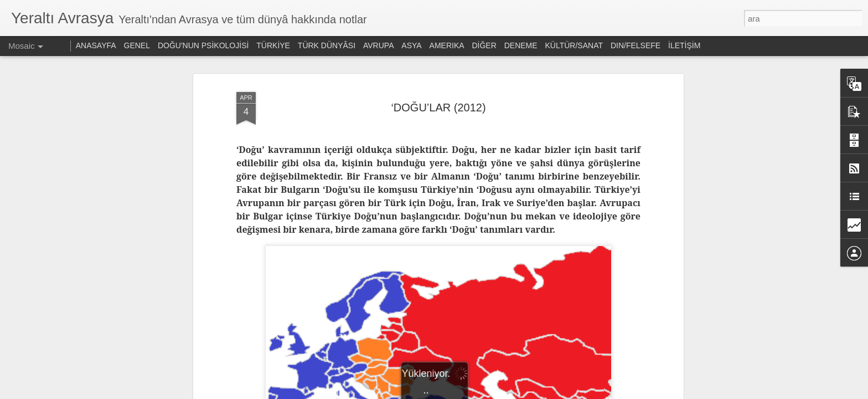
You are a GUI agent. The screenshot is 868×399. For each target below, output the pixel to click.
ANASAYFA (96, 45)
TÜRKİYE (273, 45)
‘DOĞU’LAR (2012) (438, 108)
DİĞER (484, 45)
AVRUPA (379, 45)
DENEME (521, 45)
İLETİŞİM (684, 45)
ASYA (411, 45)
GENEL (137, 45)
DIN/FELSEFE (635, 45)
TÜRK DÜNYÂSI (327, 45)
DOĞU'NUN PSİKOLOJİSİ (203, 45)
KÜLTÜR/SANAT (574, 45)
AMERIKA (447, 45)
